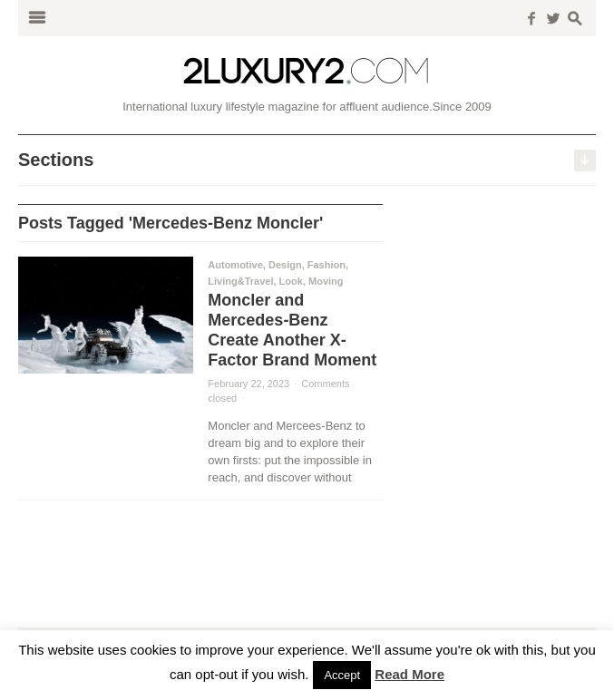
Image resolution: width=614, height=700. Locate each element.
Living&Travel (240, 281)
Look (291, 281)
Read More (409, 674)
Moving (326, 281)
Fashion (326, 265)
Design (285, 265)
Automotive (235, 265)
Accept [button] (342, 675)
